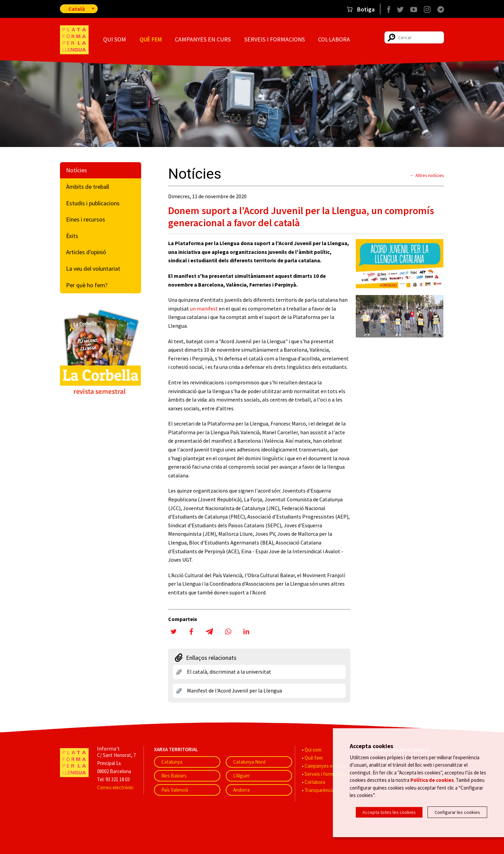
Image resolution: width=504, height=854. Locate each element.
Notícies (76, 170)
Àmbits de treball (88, 187)
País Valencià (175, 790)
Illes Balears (174, 776)
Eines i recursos (86, 219)
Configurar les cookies (457, 812)
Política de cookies (432, 781)
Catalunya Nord (249, 762)
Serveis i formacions (275, 39)
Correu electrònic (115, 787)
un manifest (204, 308)
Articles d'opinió (86, 252)
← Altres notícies (427, 175)
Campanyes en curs (203, 39)
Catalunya (172, 762)
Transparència (319, 790)
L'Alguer (241, 776)
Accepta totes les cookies (389, 812)
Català (77, 9)
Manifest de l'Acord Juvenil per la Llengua (234, 690)
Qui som (115, 39)
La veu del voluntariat (93, 269)
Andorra (241, 790)
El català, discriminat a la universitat (229, 672)
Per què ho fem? (87, 285)
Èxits (72, 236)
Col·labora (334, 39)
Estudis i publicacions (93, 203)
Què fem (151, 39)
